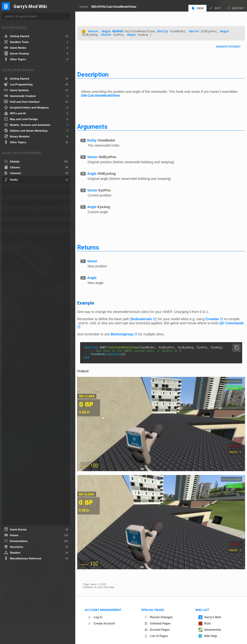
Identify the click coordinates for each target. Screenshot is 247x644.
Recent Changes (158, 613)
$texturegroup (128, 334)
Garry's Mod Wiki (30, 7)
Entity (168, 30)
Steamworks (210, 625)
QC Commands (95, 326)
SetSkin (120, 356)
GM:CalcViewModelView (123, 95)
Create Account (101, 619)
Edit (215, 8)
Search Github (221, 46)
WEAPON (123, 30)
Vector (99, 30)
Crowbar (218, 319)
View (197, 8)
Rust (205, 619)
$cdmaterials (147, 319)
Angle (112, 30)
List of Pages (156, 631)
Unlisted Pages (158, 619)
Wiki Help (208, 631)
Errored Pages (157, 625)
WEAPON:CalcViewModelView (114, 7)
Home (84, 7)
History (236, 8)
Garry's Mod (210, 613)
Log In (95, 613)
